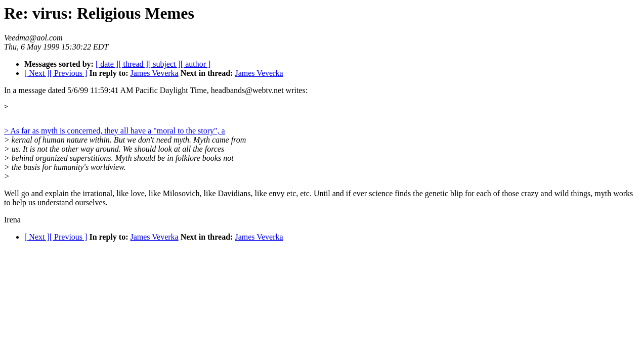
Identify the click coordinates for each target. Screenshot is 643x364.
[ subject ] (164, 64)
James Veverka (154, 73)
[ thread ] (133, 64)
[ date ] (107, 64)
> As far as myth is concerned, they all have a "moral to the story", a (115, 132)
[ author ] (196, 64)
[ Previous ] (69, 73)
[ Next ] (37, 73)
